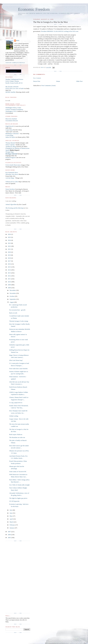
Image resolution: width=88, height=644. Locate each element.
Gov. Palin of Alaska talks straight (19, 485)
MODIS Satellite (11, 92)
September (13, 299)
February (12, 525)
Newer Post (37, 81)
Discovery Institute (11, 119)
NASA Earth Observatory (13, 165)
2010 (9, 282)
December (13, 290)
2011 (9, 279)
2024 (9, 240)
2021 (9, 249)
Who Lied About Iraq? (16, 360)
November (13, 293)
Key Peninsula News (12, 172)
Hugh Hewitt (9, 126)
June (11, 513)
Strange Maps (10, 152)
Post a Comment (37, 78)
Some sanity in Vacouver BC (18, 472)
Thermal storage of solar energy (19, 321)
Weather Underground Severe (14, 79)
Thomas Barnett (10, 143)
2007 (9, 532)
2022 (9, 246)
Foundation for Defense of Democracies (17, 148)
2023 (9, 243)
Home (58, 81)
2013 (9, 273)
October (12, 296)
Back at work (13, 313)
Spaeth (8, 150)
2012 (9, 276)
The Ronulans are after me (17, 437)
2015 (9, 267)
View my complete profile (15, 63)
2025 (9, 237)
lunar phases (13, 71)
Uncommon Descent (12, 121)
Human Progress (10, 157)
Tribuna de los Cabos (12, 182)
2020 (9, 252)
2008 (9, 288)
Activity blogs (10, 178)
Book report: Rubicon (16, 434)
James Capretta (10, 145)
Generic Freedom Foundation (14, 109)
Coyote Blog (9, 135)
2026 (9, 234)
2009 (9, 285)
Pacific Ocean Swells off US (14, 83)
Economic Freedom (34, 9)
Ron (18, 41)
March (12, 522)
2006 (9, 535)
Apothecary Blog (11, 146)
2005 (9, 538)
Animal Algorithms (11, 204)
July (11, 510)
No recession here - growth (17, 310)
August (12, 302)
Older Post (79, 81)
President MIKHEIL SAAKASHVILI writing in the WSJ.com (60, 31)
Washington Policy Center (13, 108)
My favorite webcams (12, 87)
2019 (9, 255)
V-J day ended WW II (16, 403)
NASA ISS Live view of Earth (15, 88)
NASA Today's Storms (12, 81)
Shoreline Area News (12, 174)
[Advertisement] (15, 577)
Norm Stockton (10, 189)
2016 (9, 264)
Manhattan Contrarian (12, 133)
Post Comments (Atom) (48, 85)
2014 (9, 270)
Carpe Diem (9, 130)
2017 (9, 261)
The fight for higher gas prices (18, 498)
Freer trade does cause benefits (18, 369)
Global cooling (14, 416)
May (11, 516)
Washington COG (11, 111)
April (11, 519)
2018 (9, 258)
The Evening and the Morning (15, 208)
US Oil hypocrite (14, 501)
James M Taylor (10, 137)
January (12, 528)
